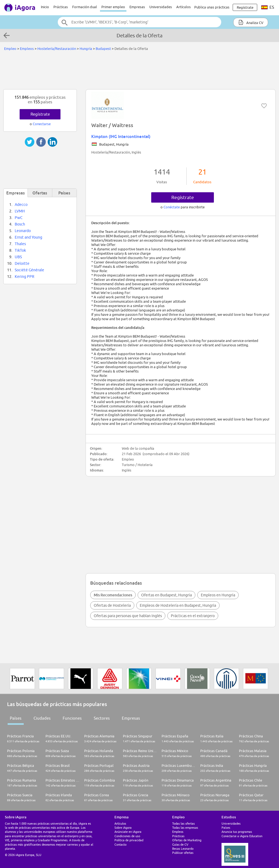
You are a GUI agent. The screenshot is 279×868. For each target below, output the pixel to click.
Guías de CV (180, 844)
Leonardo (23, 231)
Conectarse (42, 124)
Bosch (20, 224)
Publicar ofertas (183, 853)
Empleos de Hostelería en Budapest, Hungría (178, 605)
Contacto (120, 844)
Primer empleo (113, 7)
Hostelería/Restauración (57, 49)
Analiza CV (251, 22)
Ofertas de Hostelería (112, 605)
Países (16, 718)
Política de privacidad (129, 840)
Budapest (103, 49)
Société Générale (29, 270)
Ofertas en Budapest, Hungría (166, 595)
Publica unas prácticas (212, 7)
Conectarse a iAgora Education (242, 836)
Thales (20, 244)
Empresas (137, 7)
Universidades (161, 7)
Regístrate (183, 197)
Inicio (45, 7)
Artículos (184, 7)
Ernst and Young (28, 237)
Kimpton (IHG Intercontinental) (121, 136)
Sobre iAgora (123, 828)
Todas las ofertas (184, 823)
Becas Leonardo (183, 849)
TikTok (20, 250)
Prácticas (61, 7)
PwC (19, 218)
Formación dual (85, 7)
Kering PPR (25, 277)
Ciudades (42, 718)
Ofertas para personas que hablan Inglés (128, 616)
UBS (18, 257)
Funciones (72, 718)
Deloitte (22, 263)
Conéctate (172, 207)
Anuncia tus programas (237, 832)
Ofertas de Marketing (187, 840)
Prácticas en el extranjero (193, 616)
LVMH (20, 211)
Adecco (21, 205)
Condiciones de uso (127, 836)
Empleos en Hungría (218, 595)
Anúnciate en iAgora (128, 832)
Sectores (102, 718)
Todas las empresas (185, 828)
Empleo (10, 49)
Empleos (27, 49)
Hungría (86, 49)
